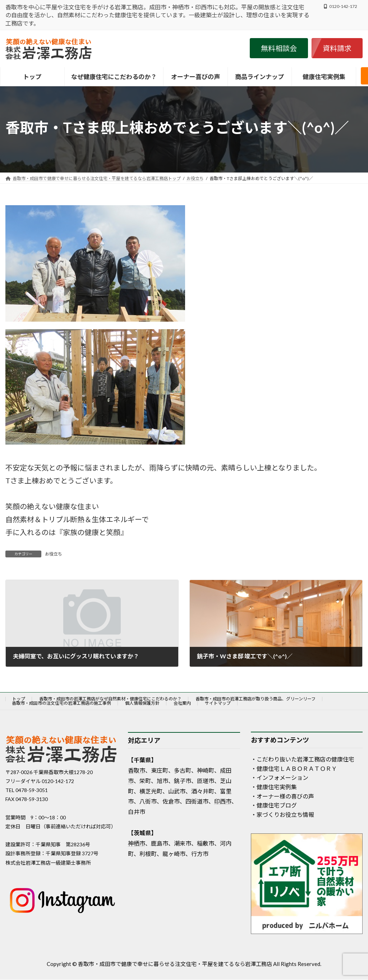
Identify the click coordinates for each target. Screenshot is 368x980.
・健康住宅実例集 (274, 787)
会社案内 (182, 703)
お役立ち (54, 554)
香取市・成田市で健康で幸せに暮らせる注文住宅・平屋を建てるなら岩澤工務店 (175, 964)
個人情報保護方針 (142, 703)
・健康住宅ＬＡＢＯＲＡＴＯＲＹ (294, 769)
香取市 (137, 770)
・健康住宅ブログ (274, 805)
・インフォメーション (280, 777)
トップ (19, 699)
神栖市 (137, 843)
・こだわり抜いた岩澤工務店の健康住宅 (303, 759)
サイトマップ (218, 703)
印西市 (223, 801)
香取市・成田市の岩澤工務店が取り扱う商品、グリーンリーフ (256, 699)
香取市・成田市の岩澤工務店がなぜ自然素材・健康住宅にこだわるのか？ (110, 699)
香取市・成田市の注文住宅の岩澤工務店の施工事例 (61, 703)
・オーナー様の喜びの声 (282, 796)
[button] (279, 48)
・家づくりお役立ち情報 (282, 815)
